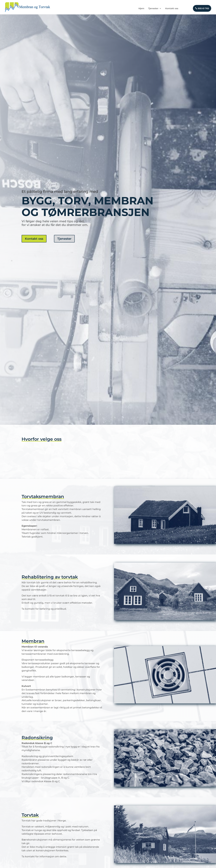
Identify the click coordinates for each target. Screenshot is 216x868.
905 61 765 (202, 8)
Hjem (141, 9)
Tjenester (153, 9)
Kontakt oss (172, 9)
